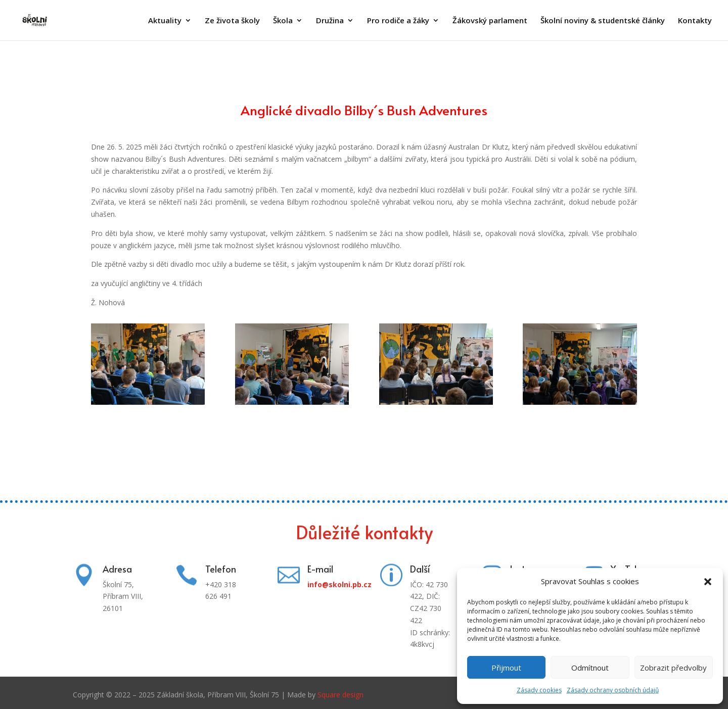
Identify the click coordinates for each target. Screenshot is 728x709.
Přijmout (506, 668)
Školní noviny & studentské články (603, 21)
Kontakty (695, 21)
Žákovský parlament (490, 21)
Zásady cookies (539, 690)
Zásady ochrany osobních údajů (613, 690)
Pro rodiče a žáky (398, 21)
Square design (340, 695)
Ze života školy (232, 21)
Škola (283, 21)
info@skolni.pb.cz (339, 584)
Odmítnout (590, 668)
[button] (708, 582)
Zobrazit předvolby (673, 668)
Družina (330, 21)
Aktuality (165, 21)
